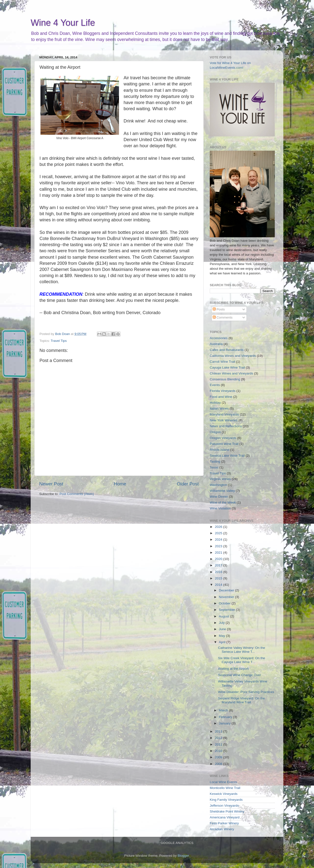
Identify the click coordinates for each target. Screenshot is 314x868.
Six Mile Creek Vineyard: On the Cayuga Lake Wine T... (242, 660)
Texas (214, 467)
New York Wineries (224, 420)
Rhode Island (220, 450)
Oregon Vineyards (223, 438)
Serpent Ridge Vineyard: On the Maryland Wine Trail (242, 700)
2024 (219, 540)
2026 (219, 527)
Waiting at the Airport (233, 669)
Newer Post (51, 484)
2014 (219, 585)
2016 (219, 572)
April (223, 642)
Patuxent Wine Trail (224, 444)
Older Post (188, 484)
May (222, 636)
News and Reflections (226, 426)
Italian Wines (219, 408)
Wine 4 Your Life (63, 23)
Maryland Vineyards (224, 414)
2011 (219, 744)
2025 (219, 533)
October (225, 603)
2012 (219, 738)
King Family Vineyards (226, 800)
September (227, 610)
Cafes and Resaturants (227, 350)
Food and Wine (221, 397)
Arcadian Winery (222, 829)
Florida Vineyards (223, 391)
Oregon (215, 432)
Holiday (215, 403)
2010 (219, 751)
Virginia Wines (220, 479)
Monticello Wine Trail (225, 788)
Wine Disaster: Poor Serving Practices (246, 692)
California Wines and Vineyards (233, 356)
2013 (219, 731)
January (225, 723)
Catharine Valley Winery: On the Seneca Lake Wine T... (242, 650)
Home (120, 484)
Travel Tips (59, 341)
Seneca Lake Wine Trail (227, 456)
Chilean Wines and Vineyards (231, 373)
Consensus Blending (225, 379)
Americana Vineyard (225, 817)
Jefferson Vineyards (224, 806)
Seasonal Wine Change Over (240, 675)
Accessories (219, 338)
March (224, 710)
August (224, 616)
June (223, 629)
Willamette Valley (222, 491)
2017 (219, 565)
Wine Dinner (219, 497)
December (227, 590)
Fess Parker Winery (224, 823)
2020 (219, 559)
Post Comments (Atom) (77, 494)
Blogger (183, 856)
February (226, 717)
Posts (219, 309)
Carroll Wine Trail (222, 362)
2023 (219, 546)
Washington (218, 485)
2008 (219, 764)
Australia (216, 344)
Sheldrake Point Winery (227, 811)
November (227, 597)
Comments (223, 317)
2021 (219, 553)
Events (215, 385)
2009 (219, 757)
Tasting (215, 461)
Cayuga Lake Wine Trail (227, 367)
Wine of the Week (223, 502)
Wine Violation (220, 508)
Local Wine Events (223, 782)
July (222, 623)
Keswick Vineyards (224, 794)
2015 (219, 578)
